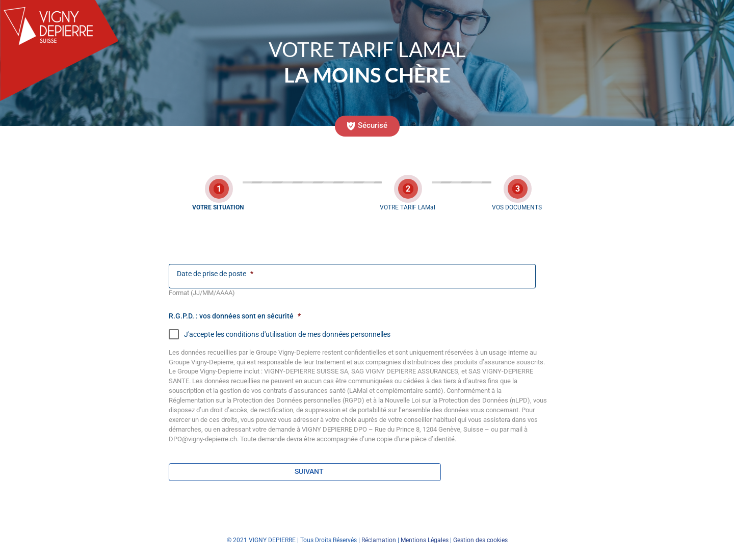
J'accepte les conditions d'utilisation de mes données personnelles (280, 334)
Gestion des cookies (480, 540)
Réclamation (379, 540)
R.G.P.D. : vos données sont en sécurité (235, 316)
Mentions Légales (425, 540)
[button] (367, 126)
